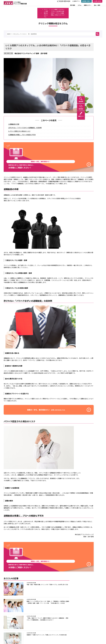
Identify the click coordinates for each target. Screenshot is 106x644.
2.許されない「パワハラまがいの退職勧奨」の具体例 (29, 105)
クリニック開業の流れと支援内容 (39, 636)
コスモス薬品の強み (35, 634)
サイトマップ (75, 637)
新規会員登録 (75, 640)
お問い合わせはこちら (74, 618)
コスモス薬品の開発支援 (36, 629)
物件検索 (68, 6)
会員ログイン (71, 2)
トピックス (59, 629)
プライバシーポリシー (77, 629)
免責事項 (73, 635)
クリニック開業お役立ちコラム (21, 9)
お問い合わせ (93, 2)
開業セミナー (83, 6)
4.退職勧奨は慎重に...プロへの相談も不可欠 (26, 112)
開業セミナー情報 (14, 635)
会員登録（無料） (82, 2)
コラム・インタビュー (15, 632)
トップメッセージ (34, 632)
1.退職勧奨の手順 (17, 101)
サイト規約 (74, 632)
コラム (75, 6)
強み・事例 (92, 6)
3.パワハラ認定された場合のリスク (23, 109)
